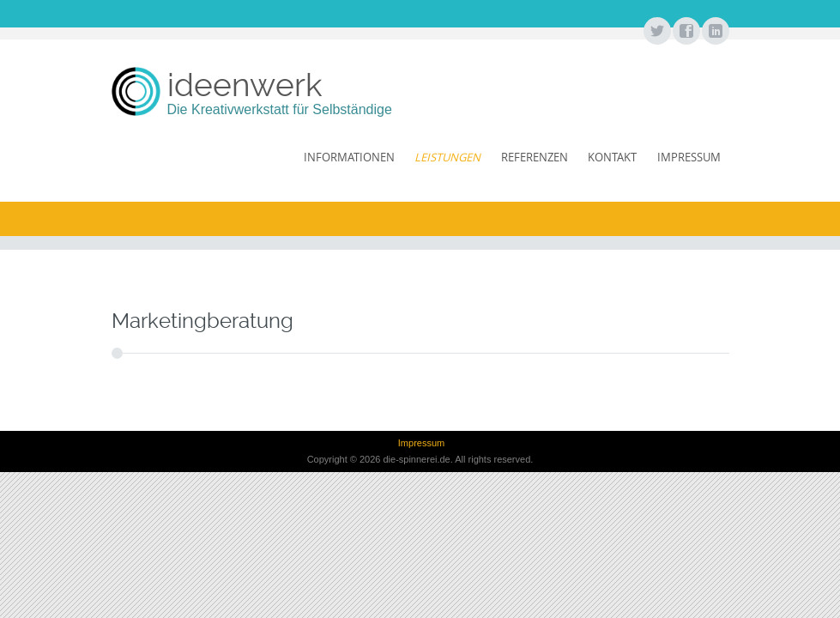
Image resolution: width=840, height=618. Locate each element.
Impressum (689, 157)
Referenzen (535, 157)
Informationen (349, 157)
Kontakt (612, 157)
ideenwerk (245, 85)
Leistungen (447, 157)
